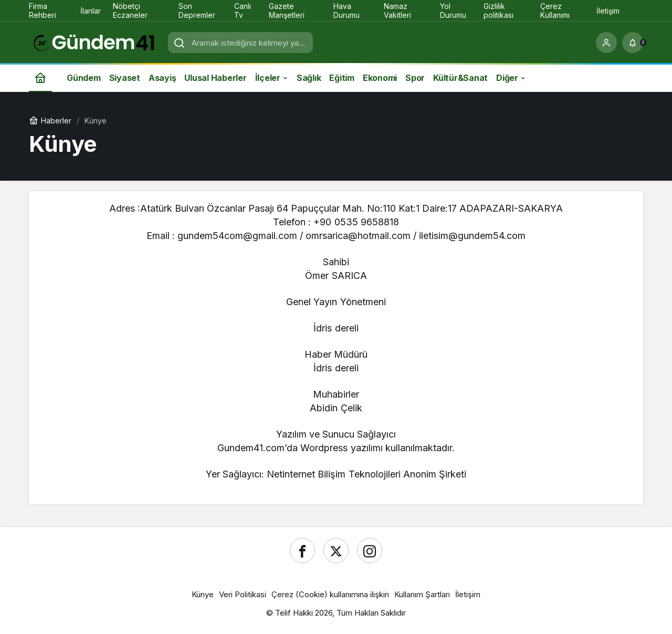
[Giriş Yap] (606, 43)
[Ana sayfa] (40, 77)
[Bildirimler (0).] (633, 43)
